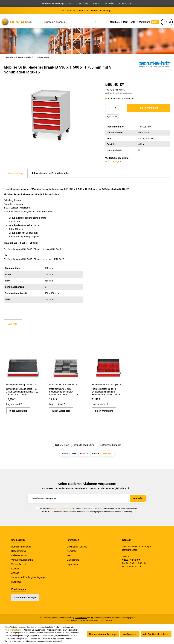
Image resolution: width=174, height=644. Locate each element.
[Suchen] (96, 22)
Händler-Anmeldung (21, 547)
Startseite (9, 57)
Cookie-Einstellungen (25, 598)
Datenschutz (73, 560)
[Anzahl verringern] (109, 108)
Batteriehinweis (19, 551)
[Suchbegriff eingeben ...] (70, 22)
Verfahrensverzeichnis (22, 560)
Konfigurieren (130, 634)
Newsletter (72, 551)
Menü (167, 22)
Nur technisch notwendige (103, 634)
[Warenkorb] (148, 22)
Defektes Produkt (20, 555)
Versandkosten (81, 618)
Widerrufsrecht (19, 564)
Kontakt (15, 569)
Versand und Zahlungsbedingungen (29, 577)
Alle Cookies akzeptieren (156, 634)
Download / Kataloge (77, 547)
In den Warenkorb (149, 108)
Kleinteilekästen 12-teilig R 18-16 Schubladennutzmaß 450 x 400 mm (108, 385)
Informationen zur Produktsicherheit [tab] (51, 173)
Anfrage (15, 573)
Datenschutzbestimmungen (61, 508)
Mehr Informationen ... (14, 630)
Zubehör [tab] (13, 324)
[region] (51, 115)
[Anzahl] (116, 108)
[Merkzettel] (114, 22)
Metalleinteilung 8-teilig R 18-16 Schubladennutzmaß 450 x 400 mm (65, 385)
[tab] (16, 173)
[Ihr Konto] (128, 22)
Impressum (72, 564)
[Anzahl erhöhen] (123, 108)
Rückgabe (16, 582)
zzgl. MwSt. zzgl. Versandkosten (119, 93)
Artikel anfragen (113, 161)
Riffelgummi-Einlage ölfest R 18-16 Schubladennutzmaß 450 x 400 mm (23, 385)
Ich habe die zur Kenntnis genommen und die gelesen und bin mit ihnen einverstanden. (89, 508)
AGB (102, 508)
